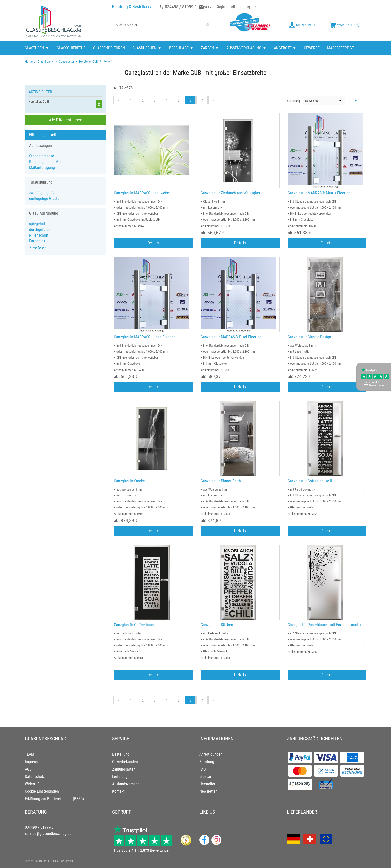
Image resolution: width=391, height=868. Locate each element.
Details (153, 243)
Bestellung (121, 754)
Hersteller (207, 784)
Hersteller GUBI (89, 62)
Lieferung (120, 777)
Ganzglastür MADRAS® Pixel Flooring (231, 337)
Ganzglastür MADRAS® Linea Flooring (145, 337)
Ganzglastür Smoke (129, 481)
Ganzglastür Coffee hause (135, 625)
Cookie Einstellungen (42, 791)
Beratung (207, 762)
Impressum (34, 762)
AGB (28, 769)
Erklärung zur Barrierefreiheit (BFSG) (54, 799)
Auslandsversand (126, 784)
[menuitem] (29, 62)
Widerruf (32, 784)
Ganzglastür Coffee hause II (310, 481)
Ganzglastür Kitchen (217, 625)
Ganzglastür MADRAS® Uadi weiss (142, 193)
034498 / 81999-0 (181, 7)
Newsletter (208, 791)
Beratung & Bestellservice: (135, 7)
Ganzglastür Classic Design (309, 337)
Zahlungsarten (124, 769)
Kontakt (118, 791)
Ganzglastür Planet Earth (221, 481)
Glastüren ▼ (46, 62)
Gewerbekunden (125, 762)
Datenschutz (35, 777)
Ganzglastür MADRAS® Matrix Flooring (319, 193)
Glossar (205, 777)
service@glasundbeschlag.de (230, 7)
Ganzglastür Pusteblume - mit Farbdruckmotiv (324, 625)
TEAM (30, 754)
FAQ (203, 769)
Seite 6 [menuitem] (107, 61)
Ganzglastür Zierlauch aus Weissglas (230, 193)
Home (29, 62)
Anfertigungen (211, 754)
